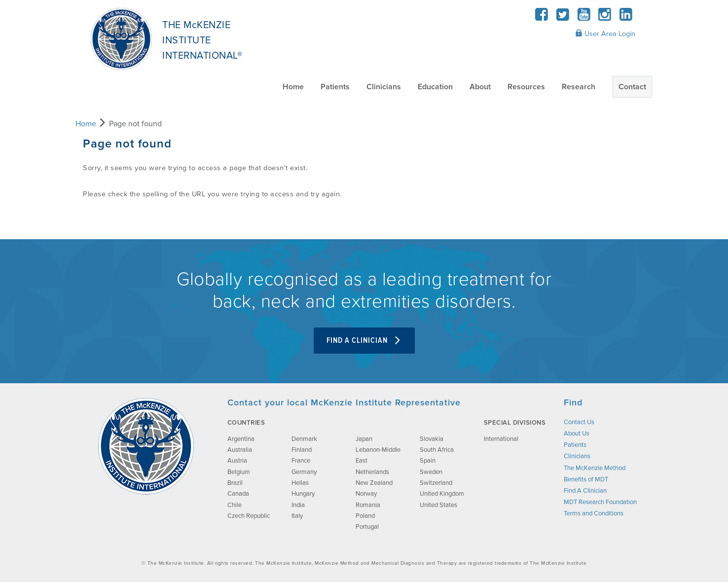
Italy (297, 516)
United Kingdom (442, 494)
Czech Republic (249, 516)
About (480, 87)
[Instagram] (605, 18)
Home (293, 87)
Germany (304, 472)
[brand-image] (146, 446)
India (298, 505)
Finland (302, 450)
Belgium (239, 472)
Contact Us (579, 422)
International (501, 439)
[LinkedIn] (626, 18)
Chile (235, 505)
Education (435, 87)
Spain (428, 461)
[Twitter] (563, 18)
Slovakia (432, 439)
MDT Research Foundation (600, 502)
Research (579, 87)
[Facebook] (542, 18)
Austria (237, 461)
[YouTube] (584, 18)
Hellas (300, 483)
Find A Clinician (364, 341)
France (301, 461)
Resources (526, 87)
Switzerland (436, 483)
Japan (364, 439)
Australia (240, 450)
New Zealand (374, 483)
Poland (365, 516)
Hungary (303, 494)
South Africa (437, 450)
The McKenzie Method (595, 468)
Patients (335, 87)
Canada (238, 494)
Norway (366, 494)
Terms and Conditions (594, 513)
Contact (632, 87)
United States (438, 505)
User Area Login (605, 34)
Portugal (367, 527)
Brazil (235, 483)
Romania (368, 505)
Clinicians (384, 87)
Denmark (304, 439)
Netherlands (372, 472)
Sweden (431, 472)
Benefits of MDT (586, 479)
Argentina (241, 439)
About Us (577, 434)
